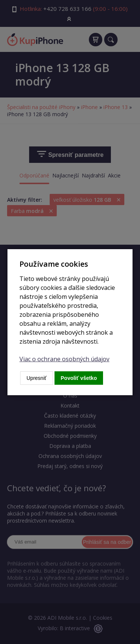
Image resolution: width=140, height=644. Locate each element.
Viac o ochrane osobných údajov (64, 359)
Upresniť (37, 378)
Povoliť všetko (79, 378)
